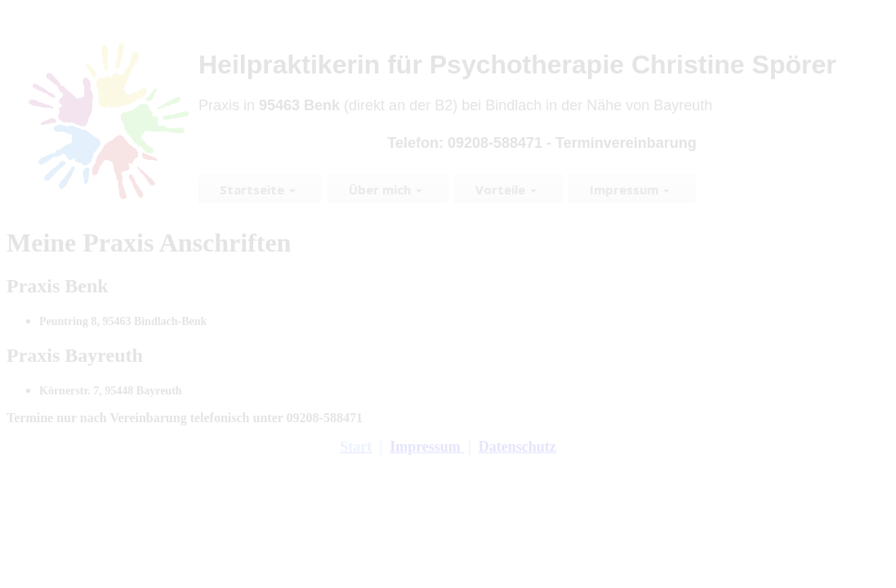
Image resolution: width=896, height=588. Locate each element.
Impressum (427, 447)
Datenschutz (517, 447)
